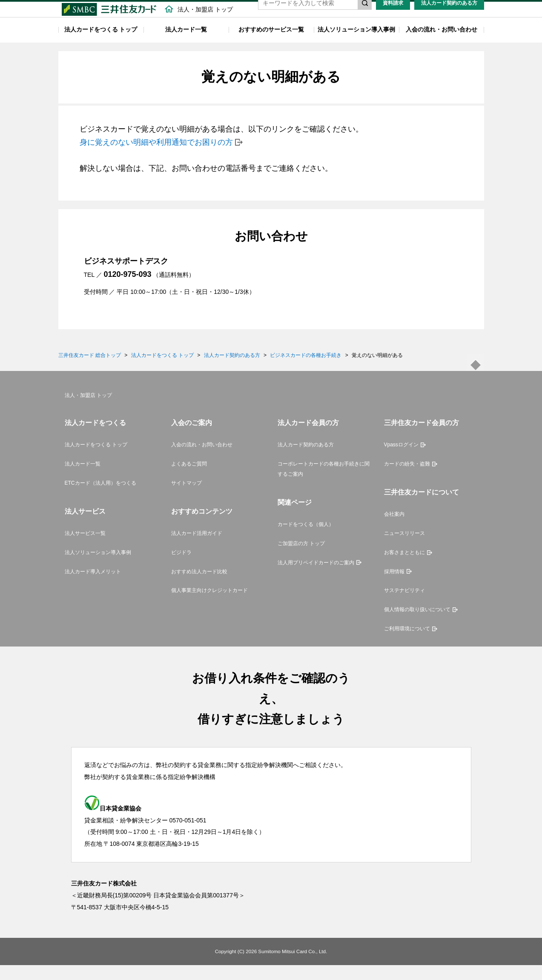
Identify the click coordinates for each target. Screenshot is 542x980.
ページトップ (476, 377)
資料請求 (393, 18)
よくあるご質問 (189, 479)
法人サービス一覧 (85, 548)
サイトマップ (186, 498)
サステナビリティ (404, 605)
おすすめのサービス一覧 (271, 44)
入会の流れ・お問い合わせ (442, 44)
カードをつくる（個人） (306, 539)
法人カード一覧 (186, 44)
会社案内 (394, 529)
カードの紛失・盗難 (407, 479)
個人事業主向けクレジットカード (209, 605)
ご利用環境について (407, 644)
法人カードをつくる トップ (101, 44)
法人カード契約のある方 (449, 18)
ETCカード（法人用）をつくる (100, 498)
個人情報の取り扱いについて (417, 624)
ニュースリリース (404, 548)
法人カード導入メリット (93, 586)
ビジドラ (181, 567)
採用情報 (394, 586)
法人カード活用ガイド (197, 548)
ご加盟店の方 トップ (301, 558)
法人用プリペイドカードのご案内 (316, 577)
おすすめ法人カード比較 (199, 586)
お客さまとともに (404, 567)
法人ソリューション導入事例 (356, 44)
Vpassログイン (401, 460)
